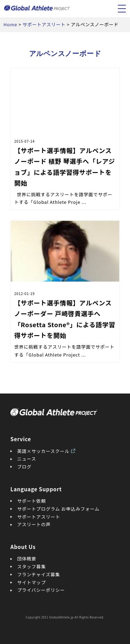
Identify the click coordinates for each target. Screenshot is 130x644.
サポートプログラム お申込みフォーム (58, 509)
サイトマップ (32, 582)
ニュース (27, 459)
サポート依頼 (32, 501)
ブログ (24, 467)
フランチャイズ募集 (39, 574)
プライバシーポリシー (41, 590)
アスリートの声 (34, 524)
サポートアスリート (39, 517)
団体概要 (27, 558)
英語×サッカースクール (44, 451)
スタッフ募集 (32, 566)
